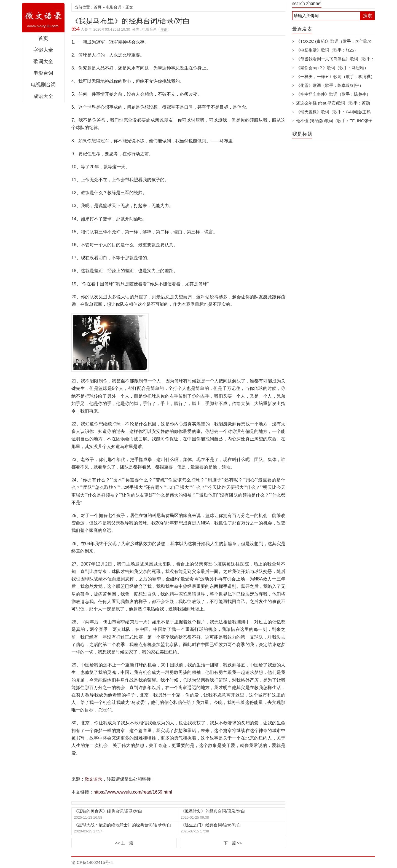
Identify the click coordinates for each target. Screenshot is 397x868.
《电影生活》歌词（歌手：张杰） (327, 50)
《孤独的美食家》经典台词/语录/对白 (108, 811)
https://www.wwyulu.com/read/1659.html (133, 792)
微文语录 (43, 18)
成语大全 (43, 96)
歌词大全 (43, 61)
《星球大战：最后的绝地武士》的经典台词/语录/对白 (123, 825)
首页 (43, 38)
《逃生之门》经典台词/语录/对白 (211, 825)
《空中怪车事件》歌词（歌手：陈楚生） (333, 94)
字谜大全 (43, 50)
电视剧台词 (43, 85)
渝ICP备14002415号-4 (92, 862)
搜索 (368, 16)
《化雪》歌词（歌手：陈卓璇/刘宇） (330, 85)
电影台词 (43, 73)
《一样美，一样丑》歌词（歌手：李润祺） (335, 77)
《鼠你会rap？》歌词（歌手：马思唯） (332, 68)
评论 (164, 29)
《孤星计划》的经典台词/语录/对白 (213, 811)
